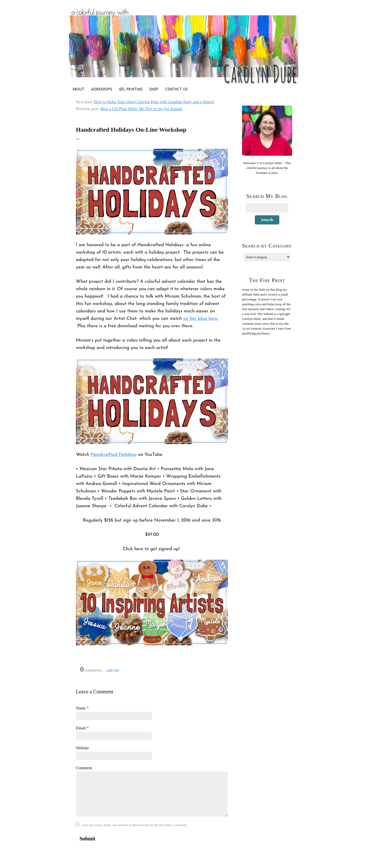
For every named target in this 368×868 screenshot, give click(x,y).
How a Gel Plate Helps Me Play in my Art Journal (141, 109)
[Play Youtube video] (152, 401)
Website (82, 748)
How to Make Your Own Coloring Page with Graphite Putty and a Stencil (154, 102)
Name (82, 708)
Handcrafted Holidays (113, 455)
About (78, 89)
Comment (84, 768)
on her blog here (200, 319)
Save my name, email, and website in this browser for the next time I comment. (135, 825)
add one (113, 670)
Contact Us (177, 89)
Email (82, 728)
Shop (154, 89)
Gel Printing (131, 89)
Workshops (102, 89)
